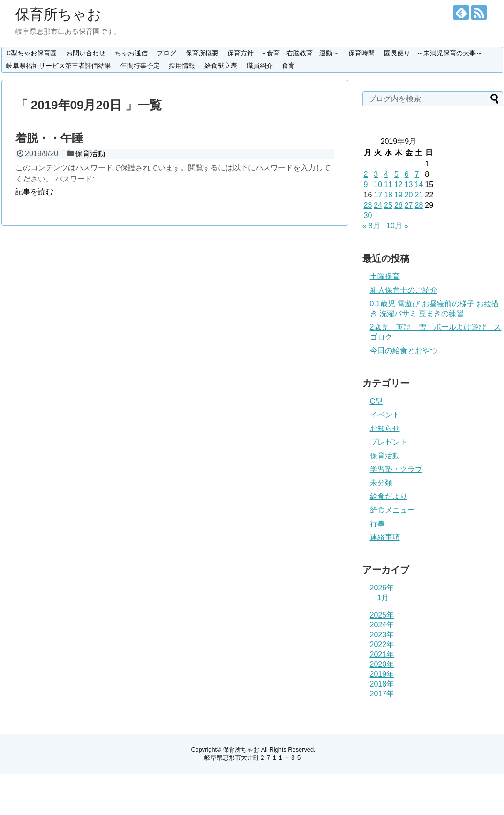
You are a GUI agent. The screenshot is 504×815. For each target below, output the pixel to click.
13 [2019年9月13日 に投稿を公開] (409, 185)
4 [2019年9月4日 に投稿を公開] (386, 174)
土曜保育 (385, 276)
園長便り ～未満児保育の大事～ (433, 53)
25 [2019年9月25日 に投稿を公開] (388, 205)
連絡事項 (385, 537)
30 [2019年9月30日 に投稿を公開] (368, 215)
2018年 (382, 684)
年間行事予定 (140, 66)
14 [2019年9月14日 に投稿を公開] (419, 185)
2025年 (382, 615)
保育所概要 (202, 53)
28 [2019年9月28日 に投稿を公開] (419, 205)
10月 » (397, 226)
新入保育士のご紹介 (404, 290)
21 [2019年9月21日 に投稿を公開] (419, 195)
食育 (288, 66)
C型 (376, 401)
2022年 (382, 645)
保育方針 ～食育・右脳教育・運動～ (283, 53)
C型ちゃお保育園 (31, 53)
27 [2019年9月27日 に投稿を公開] (409, 205)
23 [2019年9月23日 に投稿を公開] (368, 205)
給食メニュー (392, 510)
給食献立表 (221, 66)
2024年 (382, 625)
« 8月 (371, 226)
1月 (383, 598)
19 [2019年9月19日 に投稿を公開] (399, 195)
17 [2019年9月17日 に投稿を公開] (378, 195)
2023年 (382, 635)
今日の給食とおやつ (404, 351)
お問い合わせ (86, 53)
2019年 (382, 674)
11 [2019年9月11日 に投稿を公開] (388, 185)
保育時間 (361, 53)
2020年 (382, 664)
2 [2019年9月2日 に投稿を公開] (366, 174)
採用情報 (182, 66)
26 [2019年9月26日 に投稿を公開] (399, 205)
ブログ (166, 53)
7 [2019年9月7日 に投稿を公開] (417, 174)
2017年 (382, 694)
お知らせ (385, 428)
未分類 (381, 483)
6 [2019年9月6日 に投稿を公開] (407, 174)
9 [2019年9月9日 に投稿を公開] (366, 185)
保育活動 (90, 154)
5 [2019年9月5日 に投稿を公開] (396, 174)
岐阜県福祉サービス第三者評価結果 (59, 66)
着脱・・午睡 (49, 138)
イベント (385, 415)
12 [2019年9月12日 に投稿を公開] (399, 185)
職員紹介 (260, 66)
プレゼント (389, 442)
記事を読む (34, 192)
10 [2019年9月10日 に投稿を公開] (378, 185)
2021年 (382, 654)
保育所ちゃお (58, 14)
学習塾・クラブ (396, 469)
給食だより (389, 496)
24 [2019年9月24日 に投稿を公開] (378, 205)
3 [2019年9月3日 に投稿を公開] (376, 174)
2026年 (382, 588)
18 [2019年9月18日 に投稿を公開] (388, 195)
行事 (377, 524)
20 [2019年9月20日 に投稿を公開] (409, 195)
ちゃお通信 (131, 53)
